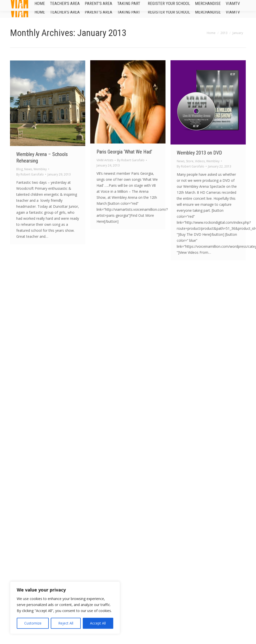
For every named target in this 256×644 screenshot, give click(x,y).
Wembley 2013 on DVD (199, 153)
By (30, 174)
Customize (33, 623)
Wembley (40, 169)
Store (190, 161)
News (28, 169)
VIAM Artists (105, 160)
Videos (200, 161)
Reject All (66, 623)
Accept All (98, 623)
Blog (19, 169)
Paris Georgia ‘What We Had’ (124, 152)
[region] (65, 608)
